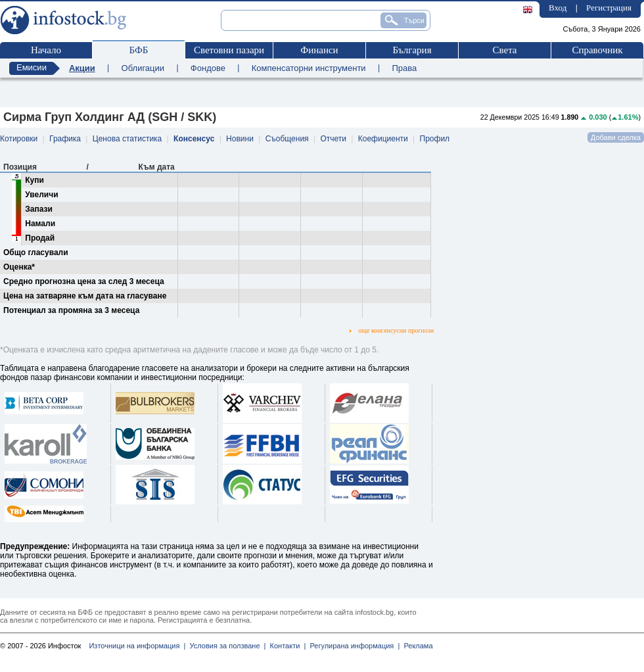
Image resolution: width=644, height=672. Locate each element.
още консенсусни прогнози (392, 330)
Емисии (32, 67)
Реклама (416, 646)
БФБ (139, 50)
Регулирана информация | (353, 646)
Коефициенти (383, 139)
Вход (558, 8)
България (412, 50)
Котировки (19, 139)
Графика (65, 139)
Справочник (597, 50)
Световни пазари (229, 50)
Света (504, 50)
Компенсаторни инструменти (309, 68)
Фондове (208, 68)
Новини (240, 139)
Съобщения (287, 139)
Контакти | (286, 646)
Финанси (319, 50)
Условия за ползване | (225, 646)
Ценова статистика (127, 139)
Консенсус (194, 139)
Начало (46, 50)
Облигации (143, 68)
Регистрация (609, 8)
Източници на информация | (137, 646)
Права (404, 68)
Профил (435, 139)
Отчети (333, 139)
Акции (82, 68)
